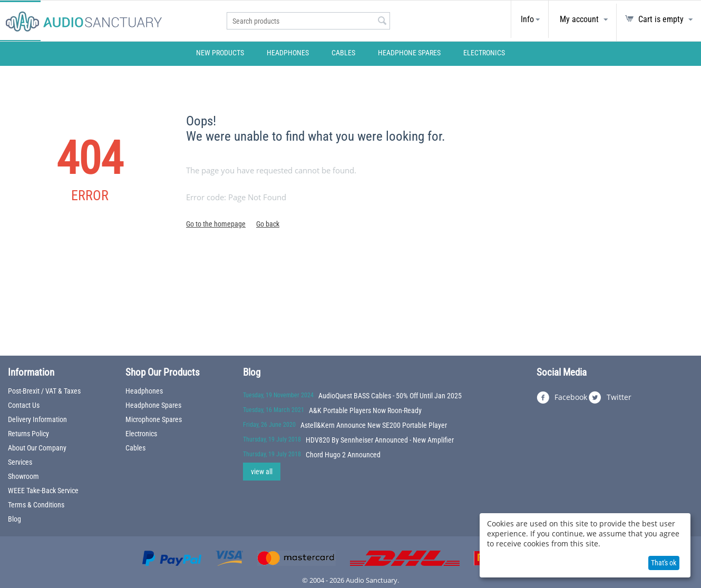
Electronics (484, 53)
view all (262, 472)
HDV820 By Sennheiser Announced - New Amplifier (380, 440)
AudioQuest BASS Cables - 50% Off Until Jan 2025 (390, 396)
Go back (268, 224)
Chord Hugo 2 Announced (343, 455)
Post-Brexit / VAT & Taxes (44, 391)
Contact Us (24, 405)
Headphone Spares (409, 53)
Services (20, 462)
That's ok (664, 563)
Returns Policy (28, 434)
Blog (14, 519)
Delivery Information (37, 419)
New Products (220, 53)
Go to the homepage (216, 224)
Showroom (23, 476)
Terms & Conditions (36, 505)
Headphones (288, 53)
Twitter (610, 398)
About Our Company (37, 448)
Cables (343, 53)
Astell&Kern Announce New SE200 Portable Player (374, 425)
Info (527, 19)
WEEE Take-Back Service (43, 491)
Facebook (562, 398)
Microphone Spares (154, 419)
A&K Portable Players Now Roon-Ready (365, 410)
